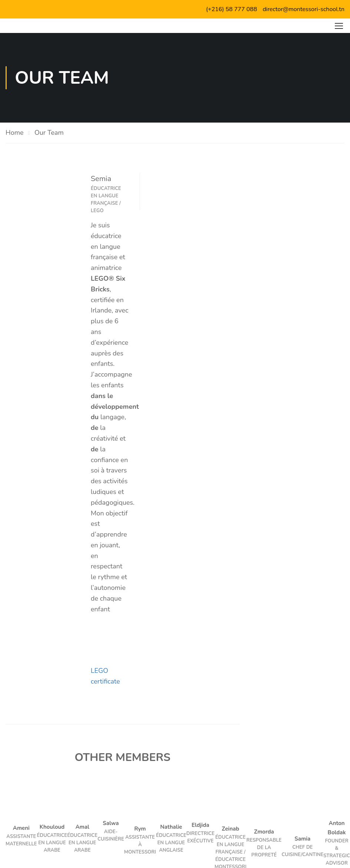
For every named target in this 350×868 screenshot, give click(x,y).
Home (15, 133)
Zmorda (264, 832)
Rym (140, 829)
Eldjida (200, 825)
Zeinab (231, 829)
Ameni (21, 828)
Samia (302, 839)
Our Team (49, 133)
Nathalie (171, 827)
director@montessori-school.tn (304, 9)
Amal (82, 827)
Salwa (111, 823)
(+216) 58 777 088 (231, 9)
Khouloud (52, 827)
